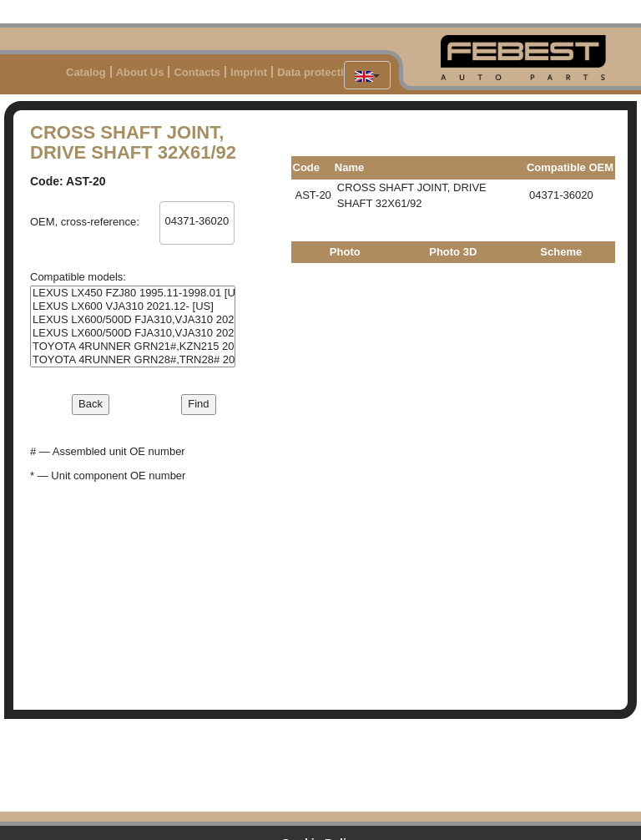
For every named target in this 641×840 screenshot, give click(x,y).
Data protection (317, 72)
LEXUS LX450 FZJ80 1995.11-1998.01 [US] (133, 293)
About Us (140, 72)
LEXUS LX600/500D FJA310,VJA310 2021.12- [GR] (133, 333)
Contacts (197, 72)
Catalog (86, 72)
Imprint (249, 72)
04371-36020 (197, 221)
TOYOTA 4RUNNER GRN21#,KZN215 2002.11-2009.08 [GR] (133, 347)
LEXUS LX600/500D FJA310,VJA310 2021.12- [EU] (133, 320)
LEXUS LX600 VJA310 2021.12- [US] (133, 306)
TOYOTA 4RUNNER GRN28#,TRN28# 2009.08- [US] (133, 360)
